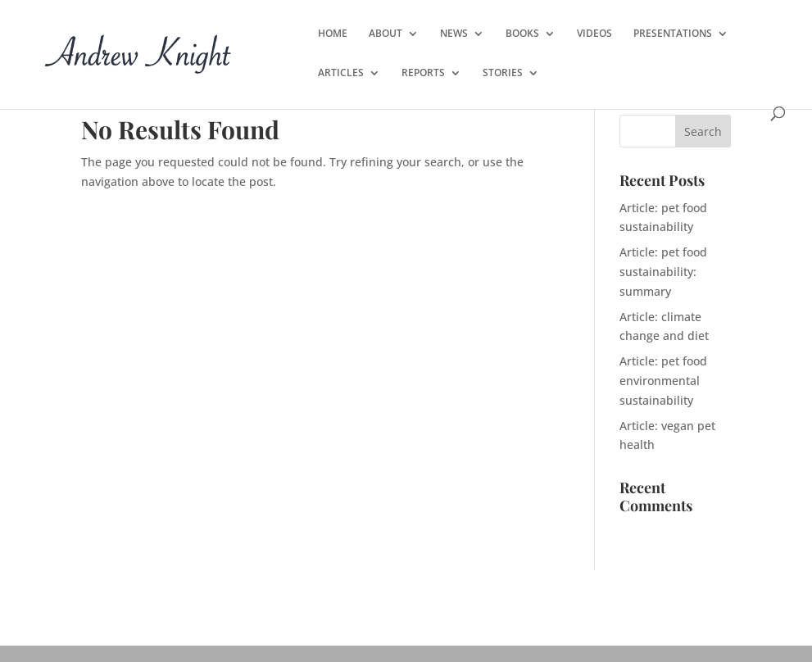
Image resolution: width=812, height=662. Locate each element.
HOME (333, 34)
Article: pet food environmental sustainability (663, 381)
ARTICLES (341, 73)
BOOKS (522, 34)
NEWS (454, 34)
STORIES (503, 73)
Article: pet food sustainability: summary (663, 272)
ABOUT (386, 34)
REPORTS (423, 73)
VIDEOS (594, 34)
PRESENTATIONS (673, 34)
